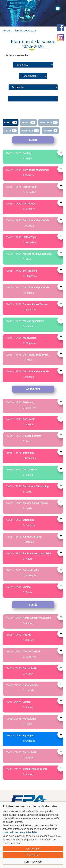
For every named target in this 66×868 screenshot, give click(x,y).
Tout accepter (33, 849)
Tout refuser (33, 855)
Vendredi (30, 131)
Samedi (50, 131)
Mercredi (49, 122)
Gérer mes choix (33, 862)
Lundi (11, 122)
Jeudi (10, 131)
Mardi (28, 122)
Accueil (7, 31)
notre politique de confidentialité (20, 832)
